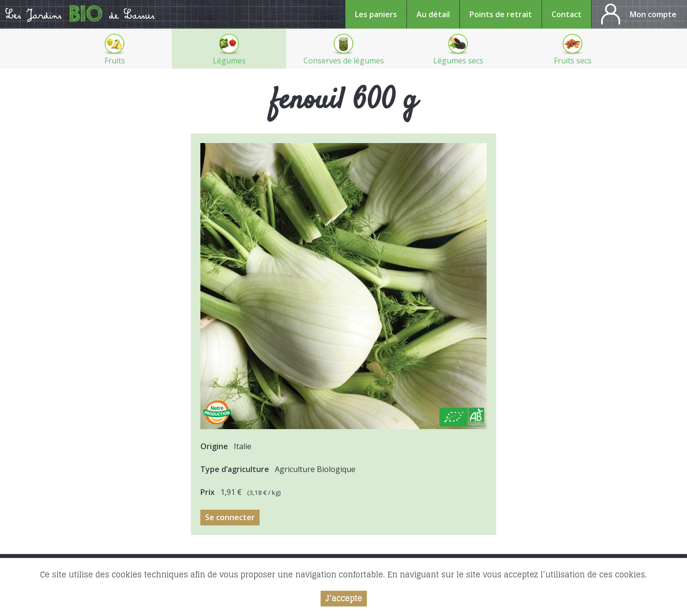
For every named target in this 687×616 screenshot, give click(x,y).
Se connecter (230, 517)
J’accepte (344, 599)
